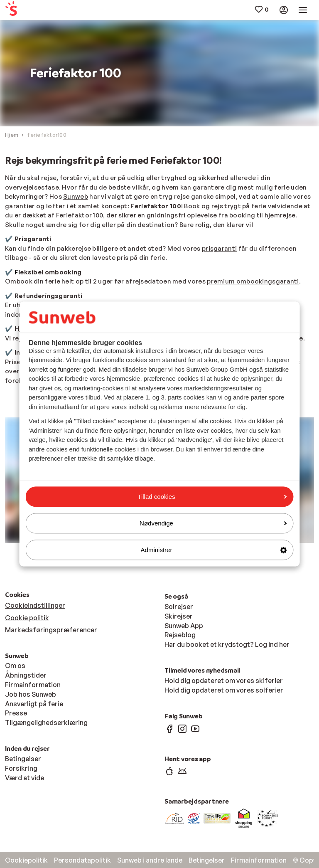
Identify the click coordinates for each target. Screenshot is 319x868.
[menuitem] (31, 10)
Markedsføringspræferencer (51, 630)
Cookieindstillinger (35, 605)
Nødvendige (213, 523)
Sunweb (76, 196)
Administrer (214, 550)
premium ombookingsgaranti (253, 281)
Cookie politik (27, 618)
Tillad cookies (212, 497)
